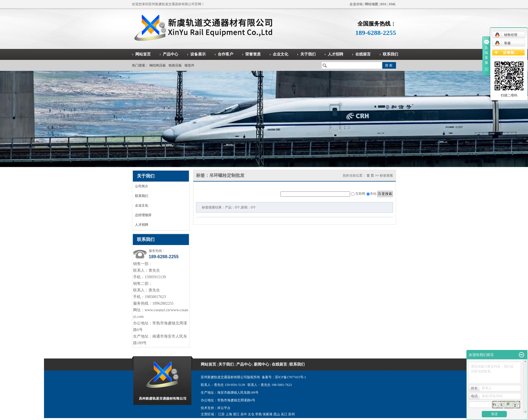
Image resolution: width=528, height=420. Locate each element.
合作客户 (226, 54)
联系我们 (391, 54)
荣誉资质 (253, 54)
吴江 (284, 414)
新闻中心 (262, 364)
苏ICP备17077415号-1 (291, 377)
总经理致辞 (143, 215)
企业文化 (280, 54)
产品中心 (170, 54)
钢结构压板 (158, 65)
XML (392, 4)
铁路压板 (175, 65)
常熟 (258, 414)
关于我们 (308, 54)
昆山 (277, 414)
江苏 (221, 414)
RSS (383, 4)
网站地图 (372, 4)
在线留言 (363, 54)
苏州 (291, 414)
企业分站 (356, 4)
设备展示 (198, 54)
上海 (229, 414)
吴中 (244, 414)
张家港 (268, 414)
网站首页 (143, 54)
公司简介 (142, 186)
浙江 (236, 414)
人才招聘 (335, 54)
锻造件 (189, 65)
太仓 (251, 414)
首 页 (370, 176)
